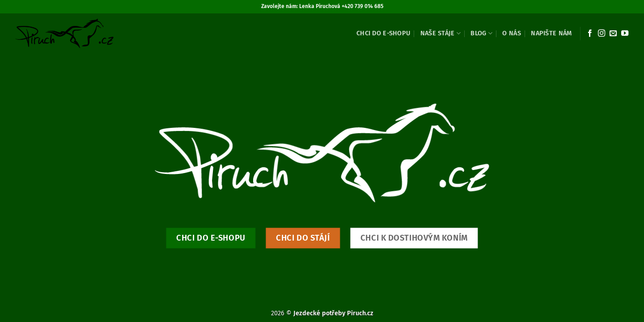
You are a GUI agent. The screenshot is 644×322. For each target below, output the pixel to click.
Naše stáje (441, 33)
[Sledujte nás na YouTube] (625, 34)
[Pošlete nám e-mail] (613, 34)
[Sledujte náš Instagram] (602, 34)
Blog (481, 33)
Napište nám (551, 33)
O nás (511, 33)
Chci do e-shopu (383, 33)
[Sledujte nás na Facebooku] (590, 34)
